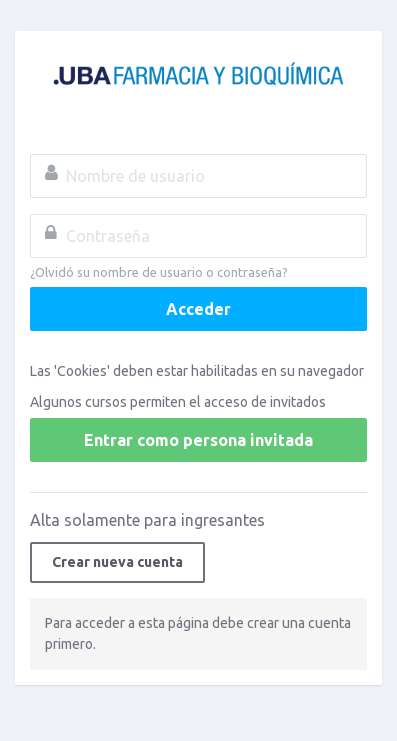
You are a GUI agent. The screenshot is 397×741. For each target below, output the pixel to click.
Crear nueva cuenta (117, 562)
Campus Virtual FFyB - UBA (198, 76)
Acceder (198, 309)
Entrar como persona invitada (198, 440)
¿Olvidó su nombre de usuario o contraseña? (159, 272)
